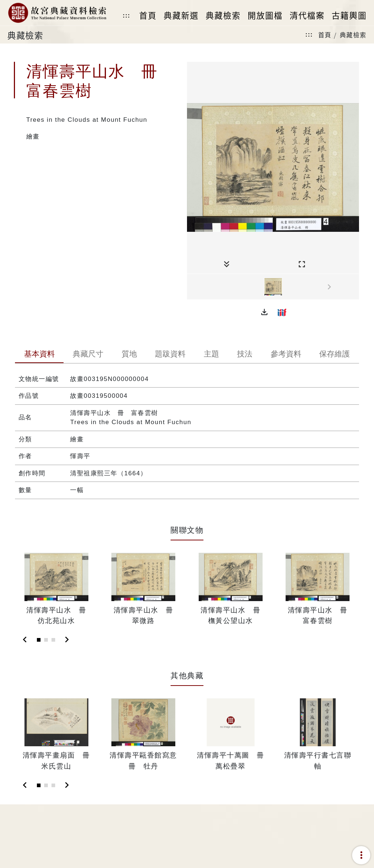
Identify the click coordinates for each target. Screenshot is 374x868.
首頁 (325, 35)
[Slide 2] (46, 640)
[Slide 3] (53, 640)
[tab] (39, 355)
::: (126, 16)
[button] (264, 312)
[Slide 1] (39, 640)
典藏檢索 (353, 35)
